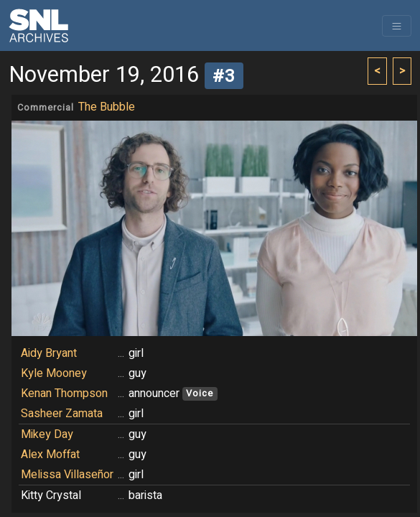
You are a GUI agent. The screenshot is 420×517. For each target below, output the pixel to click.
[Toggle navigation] (397, 26)
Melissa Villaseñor (67, 475)
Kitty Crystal (51, 495)
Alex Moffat (50, 455)
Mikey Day (47, 434)
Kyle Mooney (54, 373)
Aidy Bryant (49, 353)
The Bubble (107, 107)
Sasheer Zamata (62, 414)
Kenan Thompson (64, 393)
